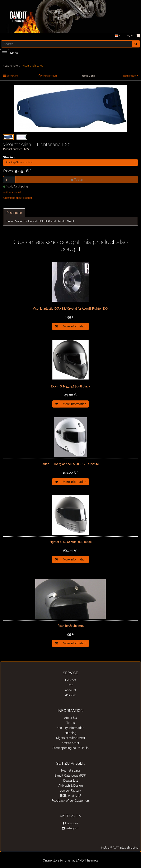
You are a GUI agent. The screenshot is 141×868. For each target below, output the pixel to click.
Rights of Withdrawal (71, 738)
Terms (71, 723)
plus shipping (129, 847)
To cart (77, 180)
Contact (71, 680)
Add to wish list (12, 192)
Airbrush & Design (71, 786)
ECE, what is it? (71, 796)
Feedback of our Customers (71, 801)
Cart (71, 685)
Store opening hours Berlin (70, 748)
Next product (130, 76)
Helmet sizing (70, 771)
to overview (13, 76)
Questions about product (18, 198)
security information (71, 728)
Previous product (49, 76)
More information (74, 326)
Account (71, 690)
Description (14, 213)
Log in (129, 35)
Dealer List (71, 781)
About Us (70, 718)
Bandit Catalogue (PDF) (70, 776)
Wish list (71, 695)
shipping (71, 733)
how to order (70, 743)
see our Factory (70, 791)
